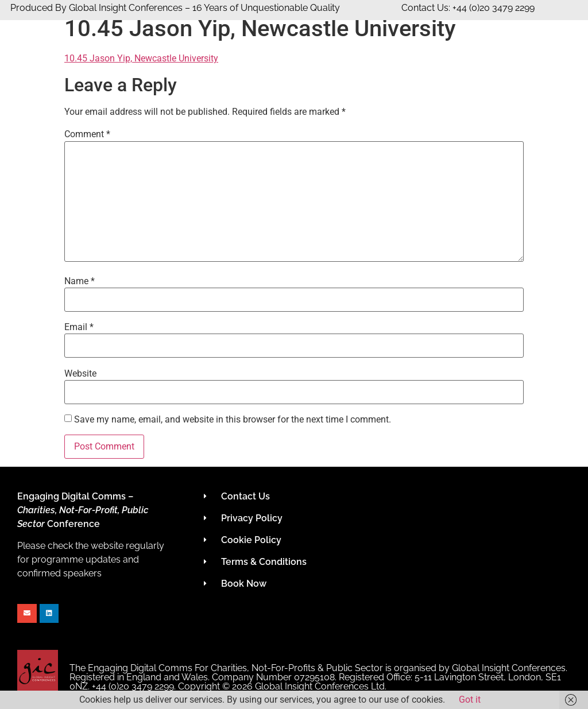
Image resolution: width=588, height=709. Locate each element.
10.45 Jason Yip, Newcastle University (141, 58)
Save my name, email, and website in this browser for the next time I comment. (233, 420)
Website (80, 374)
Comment (87, 134)
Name (80, 281)
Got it (470, 700)
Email (79, 327)
